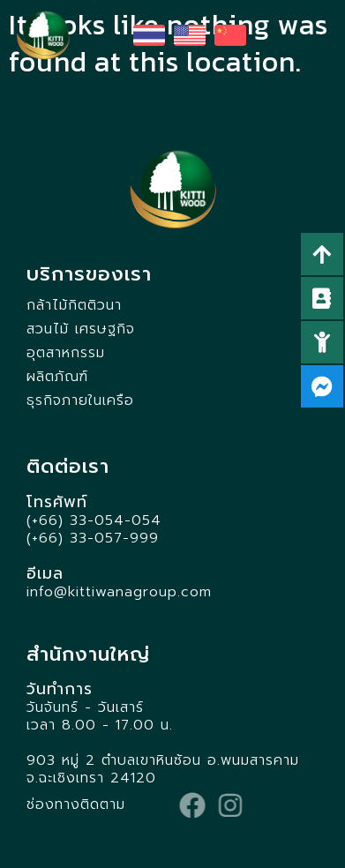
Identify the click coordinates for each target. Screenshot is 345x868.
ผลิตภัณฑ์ (57, 377)
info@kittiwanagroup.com (119, 592)
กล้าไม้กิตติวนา (74, 305)
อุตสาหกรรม (66, 353)
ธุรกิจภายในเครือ (80, 400)
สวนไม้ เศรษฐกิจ (81, 329)
